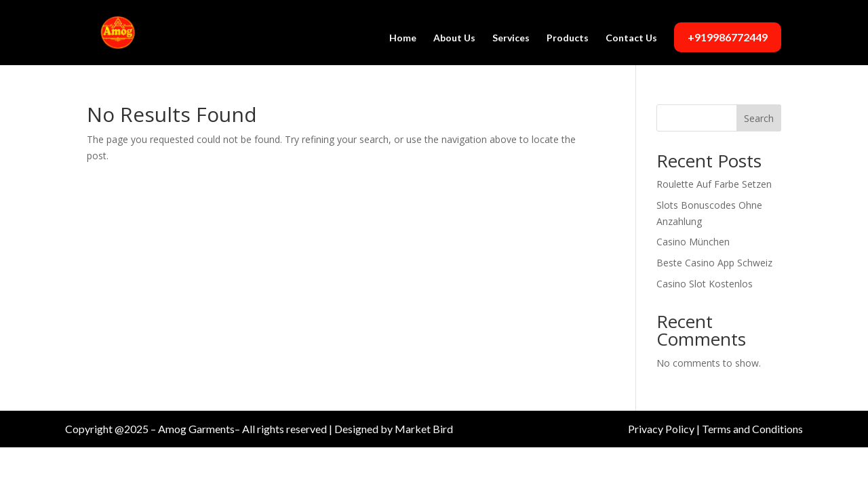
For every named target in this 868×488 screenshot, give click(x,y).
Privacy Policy (661, 429)
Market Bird (424, 429)
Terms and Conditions (752, 429)
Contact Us (631, 38)
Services (511, 38)
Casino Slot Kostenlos (705, 284)
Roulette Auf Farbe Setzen (714, 184)
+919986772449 (728, 37)
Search (759, 118)
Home (403, 38)
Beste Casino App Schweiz (714, 263)
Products (568, 38)
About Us (454, 38)
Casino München (693, 242)
